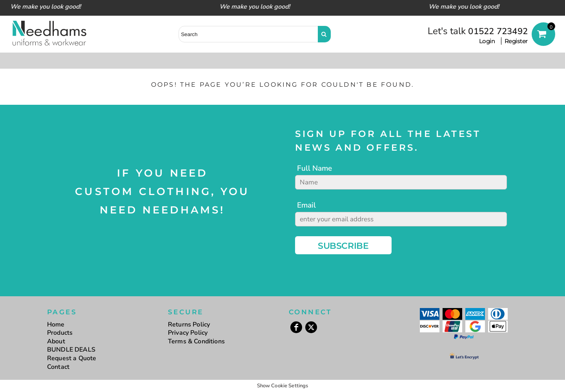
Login (487, 41)
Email (306, 205)
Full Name (314, 168)
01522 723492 (498, 31)
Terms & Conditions (196, 341)
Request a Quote (72, 358)
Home (56, 325)
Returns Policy (189, 325)
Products (60, 333)
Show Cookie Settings (283, 386)
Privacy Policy (188, 333)
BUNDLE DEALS (71, 350)
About (56, 341)
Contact (58, 367)
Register (516, 41)
